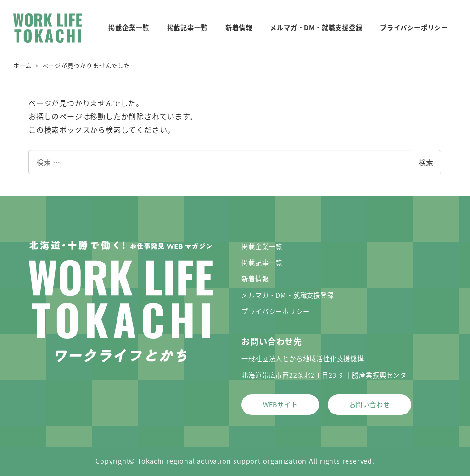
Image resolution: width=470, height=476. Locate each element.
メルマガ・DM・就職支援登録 (288, 295)
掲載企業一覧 (262, 246)
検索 (426, 162)
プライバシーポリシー (275, 311)
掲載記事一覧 (262, 263)
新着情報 (255, 279)
